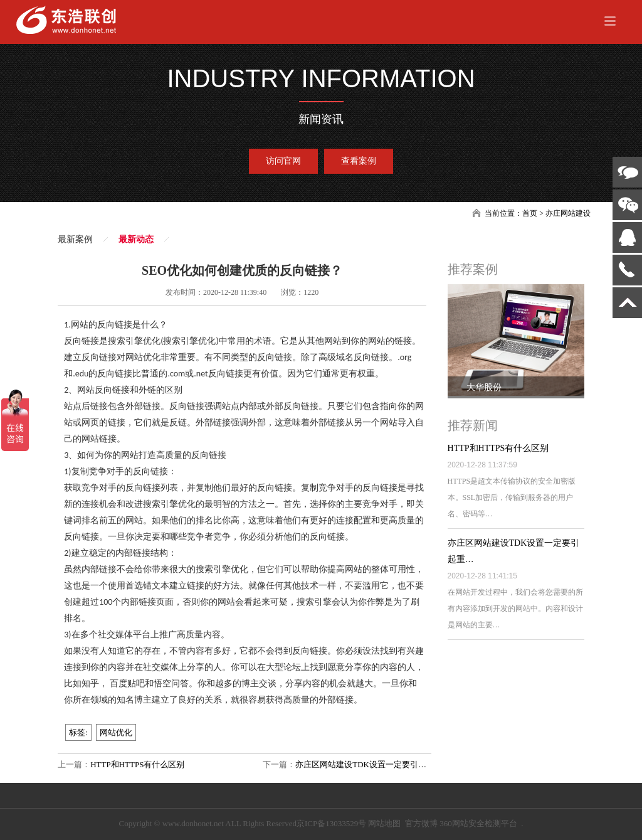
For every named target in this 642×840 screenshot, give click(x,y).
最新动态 (136, 239)
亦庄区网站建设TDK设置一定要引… (361, 764)
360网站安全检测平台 (478, 823)
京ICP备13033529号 (331, 823)
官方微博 (421, 823)
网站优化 (116, 732)
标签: (78, 732)
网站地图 (384, 823)
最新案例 (75, 239)
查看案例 (359, 161)
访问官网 (283, 161)
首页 (530, 213)
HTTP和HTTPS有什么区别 (137, 764)
